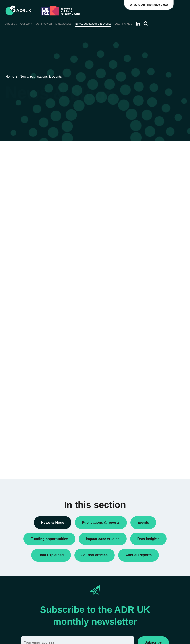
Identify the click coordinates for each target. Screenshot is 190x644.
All (142, 159)
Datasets (146, 219)
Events (144, 226)
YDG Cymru (148, 374)
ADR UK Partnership (154, 348)
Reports (145, 261)
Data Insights (149, 200)
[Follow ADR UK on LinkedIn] (138, 24)
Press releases (150, 247)
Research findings (152, 268)
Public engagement (153, 254)
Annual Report (150, 178)
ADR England (149, 341)
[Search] (146, 24)
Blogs (144, 186)
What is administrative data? (149, 5)
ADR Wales (148, 355)
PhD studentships (152, 240)
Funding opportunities (155, 233)
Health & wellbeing (153, 441)
